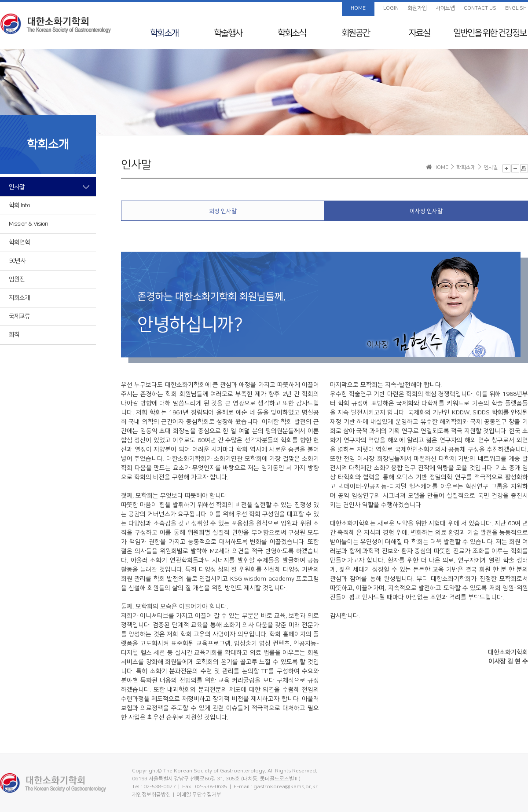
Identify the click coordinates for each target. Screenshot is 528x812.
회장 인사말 (223, 211)
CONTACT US (480, 8)
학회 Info (19, 205)
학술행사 (228, 33)
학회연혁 (19, 242)
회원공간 (356, 33)
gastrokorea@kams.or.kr (286, 787)
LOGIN (391, 8)
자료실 (419, 33)
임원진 (17, 279)
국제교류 (19, 316)
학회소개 (164, 33)
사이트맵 (445, 8)
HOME (358, 8)
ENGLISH (516, 8)
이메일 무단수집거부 (199, 795)
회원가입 (417, 8)
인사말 (17, 187)
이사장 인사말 (426, 211)
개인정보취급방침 (151, 795)
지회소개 (19, 298)
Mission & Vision (28, 224)
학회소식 (292, 33)
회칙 (14, 335)
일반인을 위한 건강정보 (490, 33)
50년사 (17, 261)
